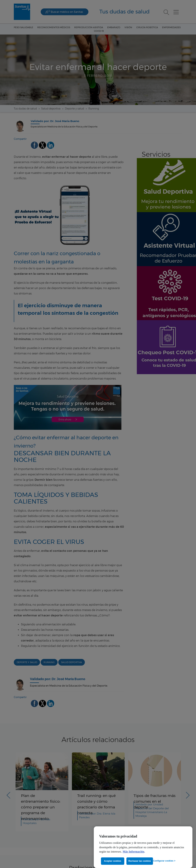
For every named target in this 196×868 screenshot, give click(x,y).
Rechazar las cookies (140, 861)
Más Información (134, 852)
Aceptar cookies (113, 861)
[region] (143, 847)
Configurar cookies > (164, 861)
